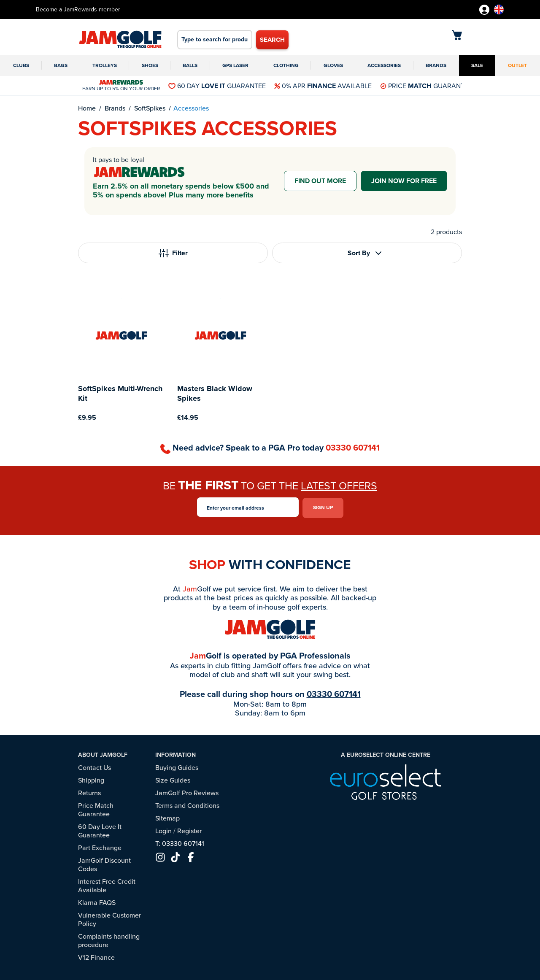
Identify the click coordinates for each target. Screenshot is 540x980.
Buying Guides (177, 766)
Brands (436, 65)
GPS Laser (235, 65)
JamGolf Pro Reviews (187, 792)
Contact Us (94, 766)
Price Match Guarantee (96, 809)
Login (163, 830)
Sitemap (167, 817)
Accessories (384, 65)
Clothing (286, 65)
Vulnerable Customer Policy (109, 918)
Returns (89, 792)
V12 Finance (96, 956)
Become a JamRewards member (78, 9)
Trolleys (105, 65)
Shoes (150, 65)
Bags (61, 65)
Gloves (333, 65)
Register (189, 830)
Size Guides (173, 779)
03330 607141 (353, 448)
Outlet (517, 65)
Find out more (320, 181)
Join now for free (404, 181)
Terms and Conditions (187, 804)
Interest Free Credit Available (107, 884)
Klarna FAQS (97, 901)
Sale (477, 65)
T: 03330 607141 (180, 842)
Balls (190, 65)
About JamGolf (103, 754)
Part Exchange (100, 846)
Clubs (21, 65)
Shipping (91, 779)
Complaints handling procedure (109, 939)
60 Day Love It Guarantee (100, 830)
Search (272, 40)
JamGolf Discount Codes (104, 863)
